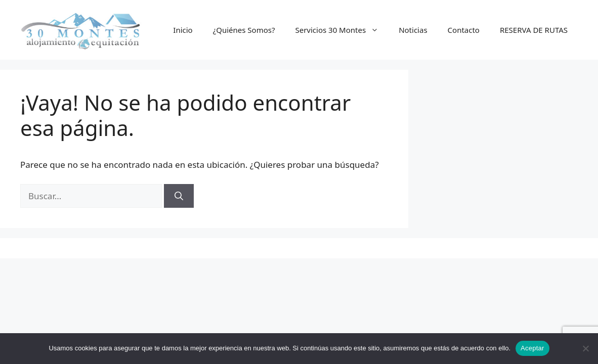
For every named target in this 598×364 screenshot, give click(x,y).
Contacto (464, 30)
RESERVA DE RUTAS (534, 30)
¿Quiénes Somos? (244, 30)
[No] (585, 348)
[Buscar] (179, 196)
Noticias (413, 30)
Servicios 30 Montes (342, 30)
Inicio (183, 30)
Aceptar (532, 348)
